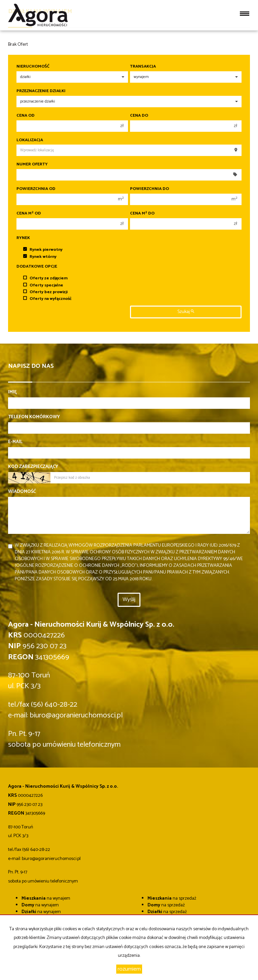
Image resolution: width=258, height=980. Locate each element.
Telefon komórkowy (34, 417)
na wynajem (46, 898)
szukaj (186, 312)
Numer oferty (32, 164)
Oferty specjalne (43, 285)
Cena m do (142, 213)
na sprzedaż (172, 898)
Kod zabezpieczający (33, 467)
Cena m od (29, 213)
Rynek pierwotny (43, 250)
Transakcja (143, 67)
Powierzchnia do (149, 189)
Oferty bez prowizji (45, 292)
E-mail (15, 442)
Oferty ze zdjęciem (45, 278)
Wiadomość (22, 492)
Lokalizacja (30, 140)
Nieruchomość (33, 67)
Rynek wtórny (40, 257)
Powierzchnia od (36, 189)
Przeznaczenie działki (41, 91)
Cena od (26, 116)
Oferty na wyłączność (47, 299)
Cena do (139, 116)
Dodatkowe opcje (37, 267)
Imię (12, 392)
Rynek (23, 238)
